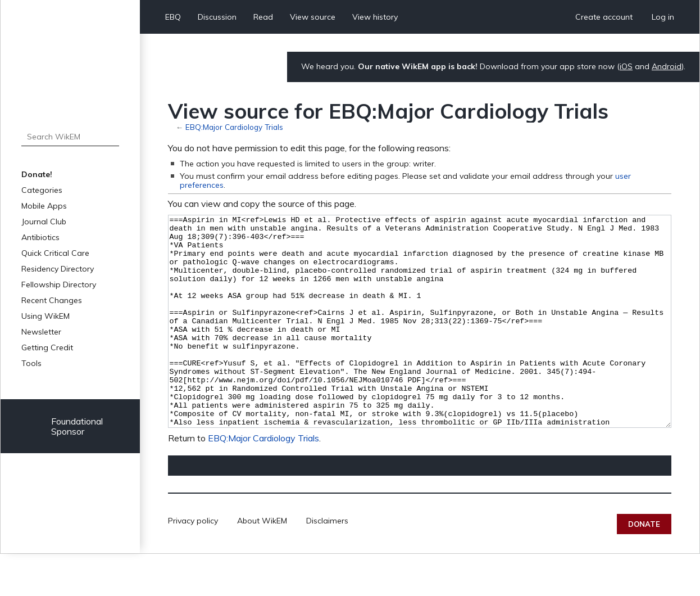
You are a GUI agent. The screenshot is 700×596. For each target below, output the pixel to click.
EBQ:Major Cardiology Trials (234, 127)
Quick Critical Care (55, 253)
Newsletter (41, 332)
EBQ (173, 17)
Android (667, 66)
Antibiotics (40, 237)
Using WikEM (46, 316)
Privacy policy (193, 563)
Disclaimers (327, 563)
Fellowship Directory (59, 285)
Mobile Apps (44, 206)
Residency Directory (58, 269)
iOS (626, 66)
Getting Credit (47, 347)
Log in (663, 17)
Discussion (217, 17)
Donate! (37, 174)
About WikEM (262, 563)
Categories (42, 190)
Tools (31, 363)
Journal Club (44, 222)
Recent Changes (52, 300)
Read (263, 17)
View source (313, 17)
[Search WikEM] (70, 137)
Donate (644, 566)
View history (375, 17)
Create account (604, 17)
